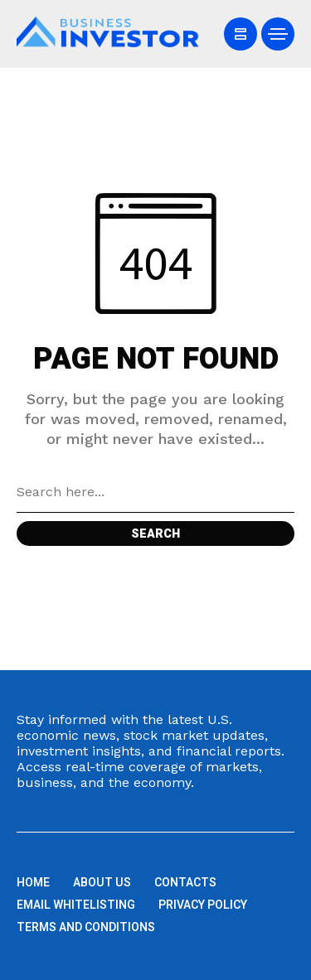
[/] (241, 34)
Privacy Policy (203, 905)
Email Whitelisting (76, 905)
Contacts (185, 883)
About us (102, 883)
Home (33, 883)
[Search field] (155, 492)
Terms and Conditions (86, 927)
